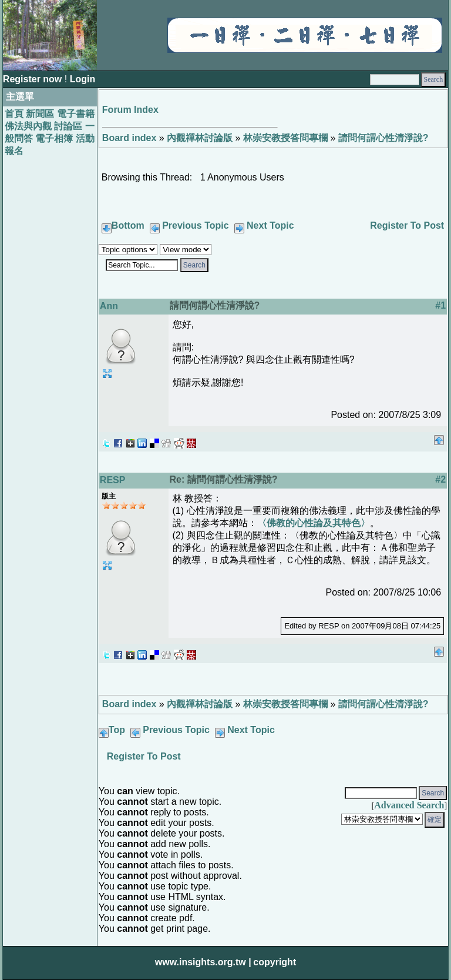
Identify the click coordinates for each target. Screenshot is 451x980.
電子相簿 (54, 138)
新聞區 (40, 114)
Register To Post (407, 225)
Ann (109, 306)
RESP (113, 480)
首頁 (14, 114)
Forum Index (130, 110)
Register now (34, 79)
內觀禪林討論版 (200, 138)
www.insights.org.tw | (203, 962)
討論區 (68, 126)
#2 (440, 479)
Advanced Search (409, 805)
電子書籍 (76, 114)
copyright (275, 962)
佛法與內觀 (28, 126)
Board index (129, 138)
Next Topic (270, 225)
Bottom (128, 225)
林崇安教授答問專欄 (285, 138)
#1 (440, 305)
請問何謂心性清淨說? (383, 138)
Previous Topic (196, 225)
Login (83, 79)
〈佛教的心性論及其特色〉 (314, 523)
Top (117, 730)
